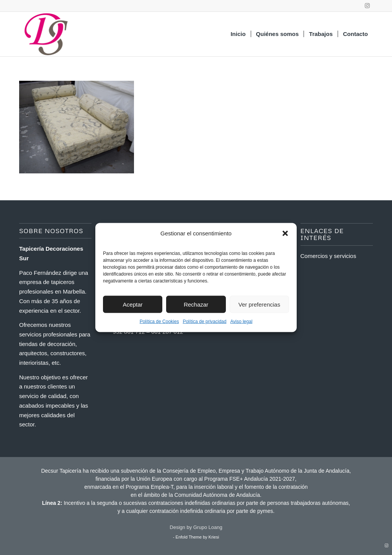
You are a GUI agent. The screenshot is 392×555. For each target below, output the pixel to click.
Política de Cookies (159, 322)
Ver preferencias (259, 304)
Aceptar (133, 304)
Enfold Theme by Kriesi (198, 537)
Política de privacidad (204, 322)
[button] (285, 233)
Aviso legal (241, 322)
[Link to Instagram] (367, 6)
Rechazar (196, 304)
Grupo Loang (208, 527)
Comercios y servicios (328, 256)
